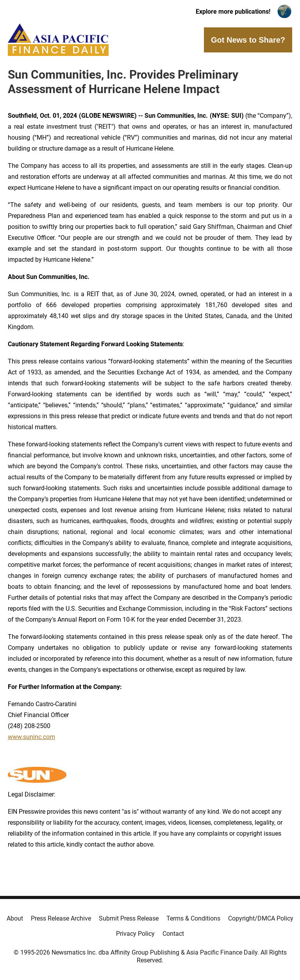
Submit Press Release (129, 918)
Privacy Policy (135, 934)
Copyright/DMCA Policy (261, 918)
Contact (173, 934)
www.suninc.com (31, 737)
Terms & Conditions (193, 918)
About (15, 918)
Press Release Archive (61, 918)
